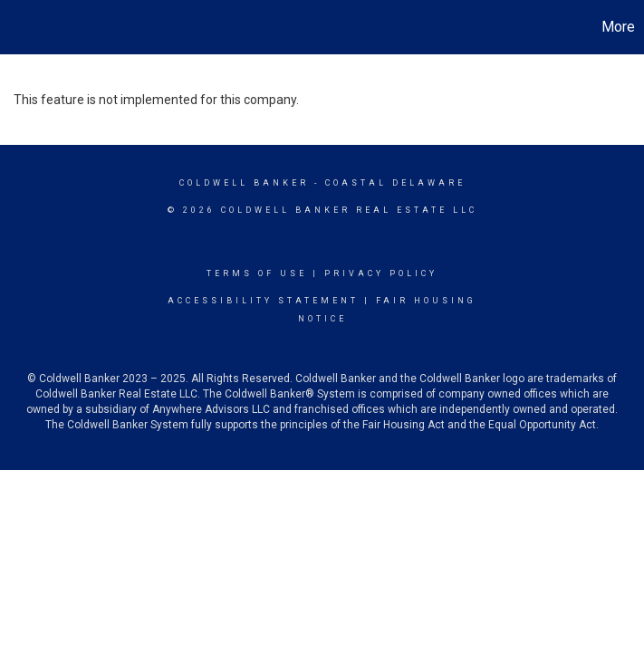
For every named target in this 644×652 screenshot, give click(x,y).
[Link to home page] (23, 27)
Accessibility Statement (263, 301)
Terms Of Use (257, 273)
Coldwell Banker (244, 183)
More (618, 27)
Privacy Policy (381, 273)
